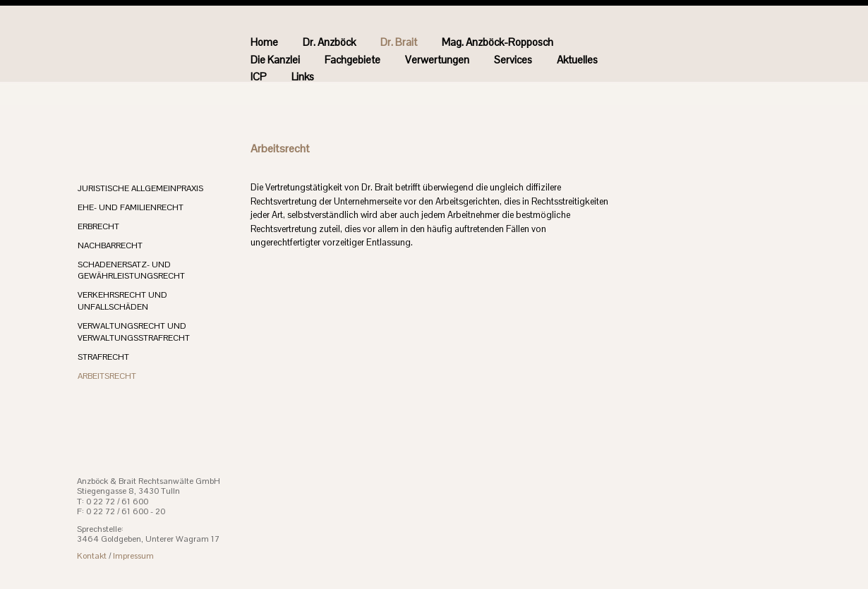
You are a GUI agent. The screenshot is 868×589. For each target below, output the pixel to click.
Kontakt (92, 556)
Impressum (133, 556)
